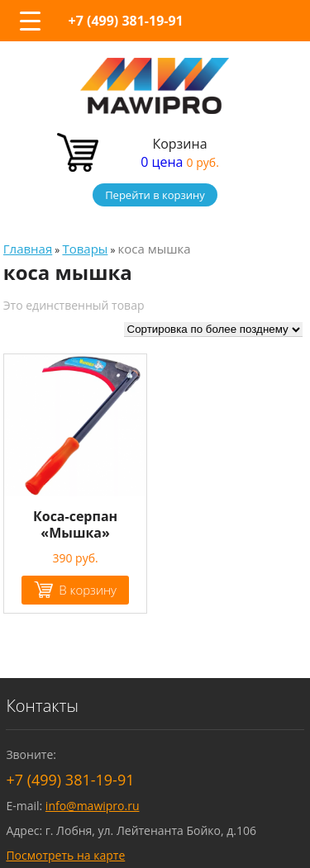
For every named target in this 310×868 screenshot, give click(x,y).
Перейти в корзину (155, 195)
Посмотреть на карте (65, 855)
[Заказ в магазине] (213, 330)
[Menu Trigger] (30, 21)
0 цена (180, 162)
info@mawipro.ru (93, 806)
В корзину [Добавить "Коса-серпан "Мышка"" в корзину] (88, 590)
